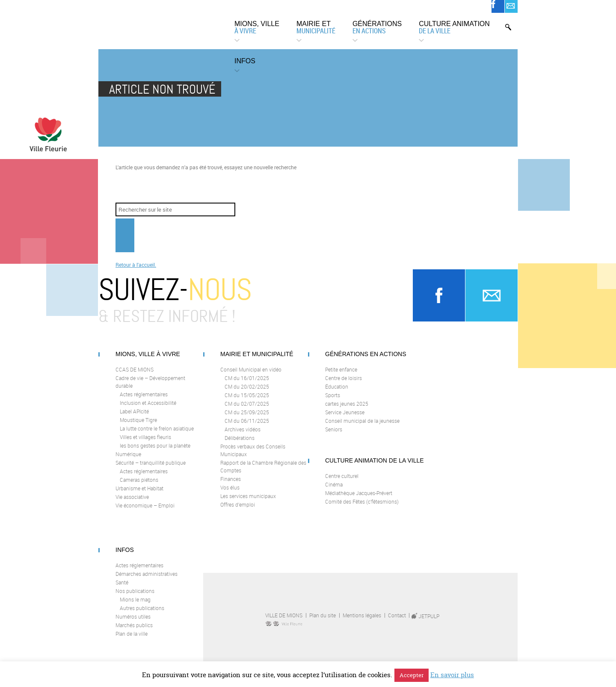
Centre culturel (342, 483)
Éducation (337, 393)
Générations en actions (366, 361)
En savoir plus (452, 675)
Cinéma (334, 491)
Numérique (128, 461)
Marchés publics (134, 632)
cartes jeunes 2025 (347, 410)
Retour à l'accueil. (136, 271)
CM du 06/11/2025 (247, 428)
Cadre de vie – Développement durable (150, 389)
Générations (377, 28)
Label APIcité (134, 418)
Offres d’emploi (238, 511)
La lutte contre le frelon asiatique (157, 435)
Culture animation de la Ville (375, 467)
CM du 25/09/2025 (247, 419)
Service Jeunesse (345, 419)
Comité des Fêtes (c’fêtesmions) (362, 508)
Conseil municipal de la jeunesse (362, 428)
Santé (122, 589)
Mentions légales (362, 622)
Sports (333, 402)
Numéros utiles (133, 623)
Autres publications (142, 615)
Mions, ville (257, 28)
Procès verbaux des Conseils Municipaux (253, 457)
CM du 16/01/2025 (247, 385)
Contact (397, 622)
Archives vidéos (243, 436)
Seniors (334, 436)
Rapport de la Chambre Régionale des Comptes (263, 473)
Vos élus (230, 494)
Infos (245, 61)
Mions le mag (135, 606)
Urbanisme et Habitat (139, 495)
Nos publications (135, 598)
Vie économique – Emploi (145, 512)
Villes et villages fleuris (145, 444)
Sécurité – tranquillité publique (151, 469)
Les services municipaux (248, 503)
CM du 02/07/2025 (247, 410)
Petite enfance (341, 376)
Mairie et (316, 28)
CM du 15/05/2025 (247, 402)
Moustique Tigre (138, 427)
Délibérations (240, 445)
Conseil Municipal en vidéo (251, 376)
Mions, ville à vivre (148, 361)
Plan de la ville (132, 640)
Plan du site (323, 622)
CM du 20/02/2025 (247, 393)
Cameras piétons (139, 487)
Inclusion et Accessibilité (148, 410)
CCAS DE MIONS (135, 376)
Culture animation (454, 28)
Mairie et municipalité (257, 361)
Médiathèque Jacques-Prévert (359, 500)
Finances (231, 486)
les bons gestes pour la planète (155, 452)
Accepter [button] (412, 675)
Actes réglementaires (144, 401)
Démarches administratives (147, 581)
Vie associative (132, 504)
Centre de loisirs (344, 385)
